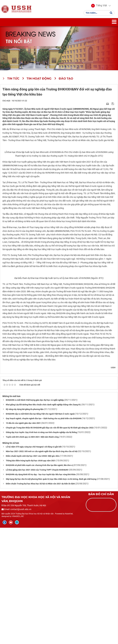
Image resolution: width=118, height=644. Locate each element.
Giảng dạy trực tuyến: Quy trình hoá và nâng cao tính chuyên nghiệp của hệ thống (41, 549)
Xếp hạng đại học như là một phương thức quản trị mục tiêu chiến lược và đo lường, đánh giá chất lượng (51, 595)
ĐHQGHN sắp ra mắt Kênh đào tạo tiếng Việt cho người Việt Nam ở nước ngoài (40, 530)
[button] (99, 6)
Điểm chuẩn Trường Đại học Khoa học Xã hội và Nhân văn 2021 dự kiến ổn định (40, 600)
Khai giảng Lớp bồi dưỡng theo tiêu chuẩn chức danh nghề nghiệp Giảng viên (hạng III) (43, 521)
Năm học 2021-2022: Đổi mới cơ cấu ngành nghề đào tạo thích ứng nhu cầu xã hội (42, 568)
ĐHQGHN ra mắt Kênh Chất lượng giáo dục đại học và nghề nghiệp (35, 516)
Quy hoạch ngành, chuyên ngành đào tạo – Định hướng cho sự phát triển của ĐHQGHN (44, 535)
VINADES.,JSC (18, 633)
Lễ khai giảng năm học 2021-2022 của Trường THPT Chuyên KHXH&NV (37, 586)
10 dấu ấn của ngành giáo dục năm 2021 (23, 539)
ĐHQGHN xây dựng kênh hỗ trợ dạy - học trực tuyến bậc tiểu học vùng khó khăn (41, 591)
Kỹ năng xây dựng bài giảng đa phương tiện (25, 525)
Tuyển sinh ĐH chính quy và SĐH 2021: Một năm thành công (32, 553)
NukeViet (69, 630)
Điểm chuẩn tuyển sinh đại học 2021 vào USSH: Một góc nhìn (33, 572)
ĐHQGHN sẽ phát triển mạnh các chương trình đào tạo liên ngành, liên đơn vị (39, 581)
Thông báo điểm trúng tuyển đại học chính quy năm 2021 (31, 577)
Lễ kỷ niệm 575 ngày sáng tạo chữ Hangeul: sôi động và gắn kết (34, 563)
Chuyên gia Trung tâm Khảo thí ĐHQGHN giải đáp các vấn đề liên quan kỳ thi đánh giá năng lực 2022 (50, 544)
